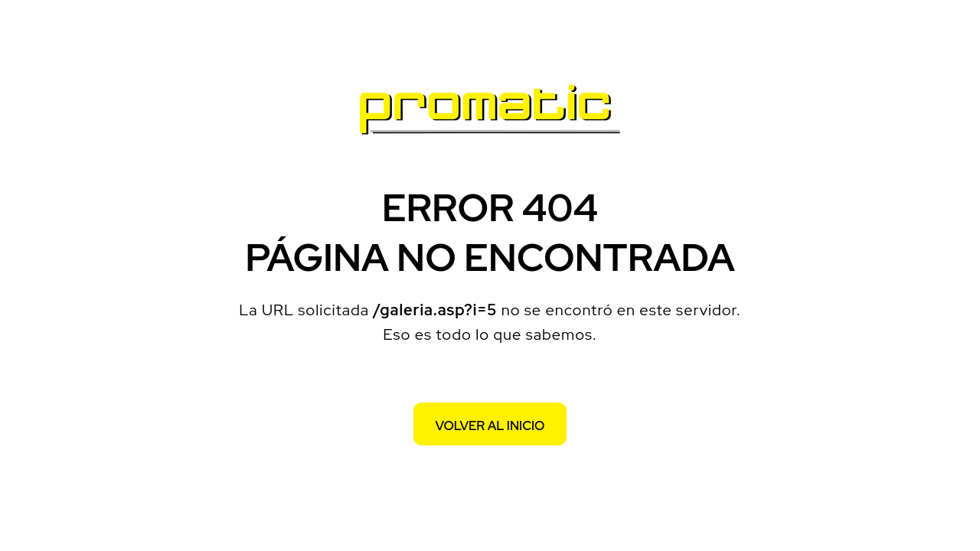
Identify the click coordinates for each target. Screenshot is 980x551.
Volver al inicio (490, 425)
